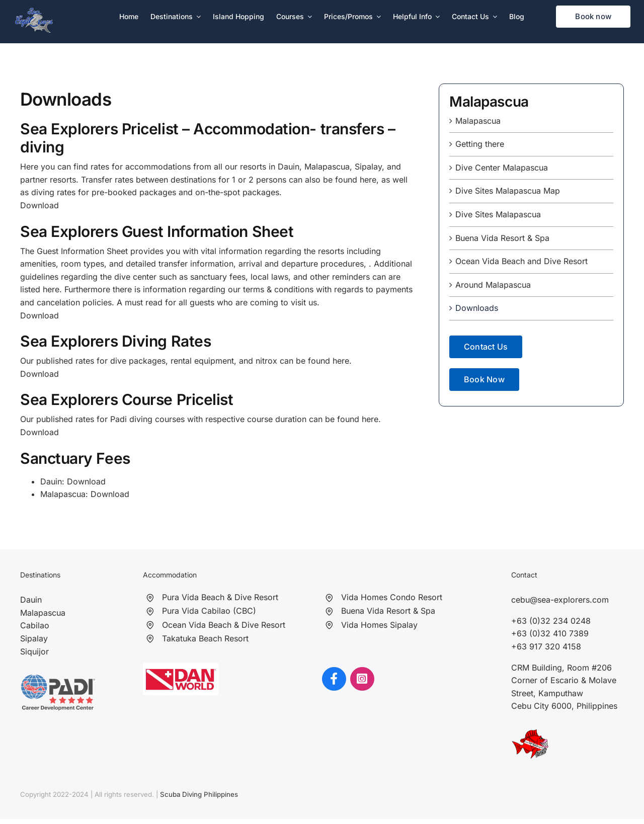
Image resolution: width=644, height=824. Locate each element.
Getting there (480, 144)
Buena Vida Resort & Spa (502, 238)
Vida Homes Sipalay (379, 625)
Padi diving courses (147, 419)
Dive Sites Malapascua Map (508, 191)
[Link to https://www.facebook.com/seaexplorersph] (334, 679)
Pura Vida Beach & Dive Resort (220, 597)
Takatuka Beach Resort (205, 638)
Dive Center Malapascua (502, 168)
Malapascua (478, 121)
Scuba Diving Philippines (199, 794)
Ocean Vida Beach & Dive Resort (224, 625)
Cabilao (35, 625)
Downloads (477, 308)
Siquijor (34, 651)
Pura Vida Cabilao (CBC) (209, 611)
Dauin (31, 600)
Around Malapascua (493, 285)
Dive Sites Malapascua (498, 214)
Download (39, 374)
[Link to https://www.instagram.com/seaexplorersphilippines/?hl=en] (362, 679)
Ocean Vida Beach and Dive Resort (521, 261)
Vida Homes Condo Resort (392, 597)
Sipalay (34, 638)
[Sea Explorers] (34, 12)
